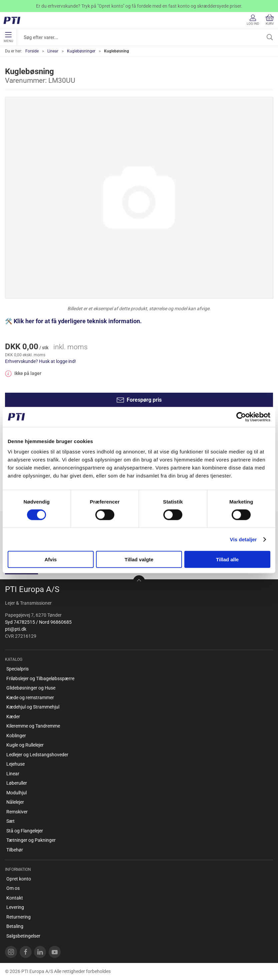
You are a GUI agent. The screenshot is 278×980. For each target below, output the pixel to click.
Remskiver (17, 812)
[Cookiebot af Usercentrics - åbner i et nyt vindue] (241, 417)
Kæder (13, 717)
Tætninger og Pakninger (31, 840)
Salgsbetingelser (23, 936)
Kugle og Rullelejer (25, 745)
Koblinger (16, 736)
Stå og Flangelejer (25, 831)
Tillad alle (227, 559)
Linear (53, 51)
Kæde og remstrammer (30, 698)
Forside (32, 51)
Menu (8, 37)
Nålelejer (15, 802)
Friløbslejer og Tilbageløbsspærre (40, 678)
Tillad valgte (139, 559)
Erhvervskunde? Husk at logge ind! (40, 361)
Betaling (15, 926)
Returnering (18, 917)
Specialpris (17, 669)
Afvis (50, 559)
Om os (13, 888)
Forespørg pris (139, 400)
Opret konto (19, 879)
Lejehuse (15, 764)
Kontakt (15, 898)
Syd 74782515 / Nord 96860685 (38, 622)
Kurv (270, 20)
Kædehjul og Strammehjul (33, 707)
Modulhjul (16, 793)
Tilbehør (15, 850)
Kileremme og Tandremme (33, 726)
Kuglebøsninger (81, 51)
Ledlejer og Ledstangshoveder (37, 755)
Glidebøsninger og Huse (31, 688)
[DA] (14, 20)
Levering (15, 907)
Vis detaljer (243, 539)
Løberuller (17, 783)
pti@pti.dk (16, 629)
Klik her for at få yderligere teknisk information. (78, 321)
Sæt (10, 821)
